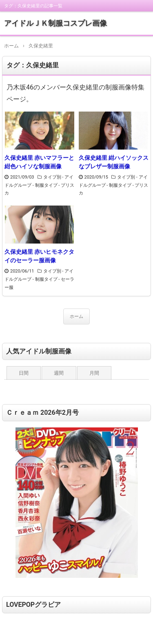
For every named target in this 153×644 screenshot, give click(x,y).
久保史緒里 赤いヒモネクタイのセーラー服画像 (39, 256)
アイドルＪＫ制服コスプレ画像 (55, 23)
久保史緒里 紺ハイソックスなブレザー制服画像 (114, 162)
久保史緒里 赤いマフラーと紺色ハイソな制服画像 (39, 162)
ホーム (76, 316)
